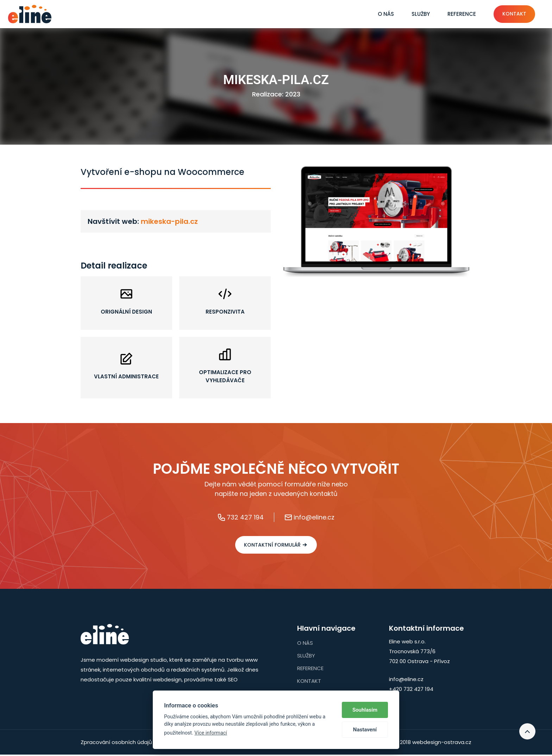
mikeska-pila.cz (169, 221)
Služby (414, 14)
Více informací (211, 733)
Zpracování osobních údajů (116, 744)
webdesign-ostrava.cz (442, 744)
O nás (379, 14)
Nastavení (365, 730)
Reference (455, 14)
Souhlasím (365, 710)
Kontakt (510, 14)
